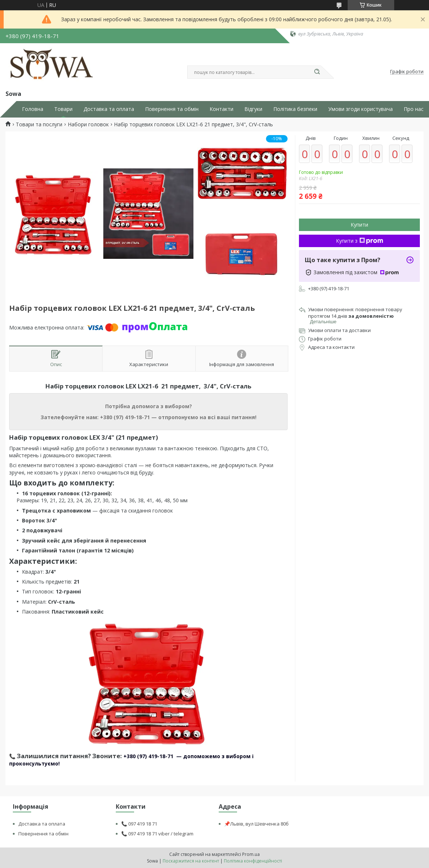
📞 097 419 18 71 (139, 824)
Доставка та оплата (109, 109)
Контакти (221, 109)
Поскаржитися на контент (191, 861)
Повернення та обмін (172, 109)
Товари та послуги (39, 124)
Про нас (414, 109)
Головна (33, 109)
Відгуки (253, 109)
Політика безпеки (295, 109)
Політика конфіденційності (253, 861)
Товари (63, 109)
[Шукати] (317, 72)
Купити (359, 225)
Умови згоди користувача (360, 109)
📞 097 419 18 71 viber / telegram (157, 834)
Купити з (360, 241)
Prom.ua (251, 854)
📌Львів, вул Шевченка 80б (256, 824)
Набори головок (88, 124)
